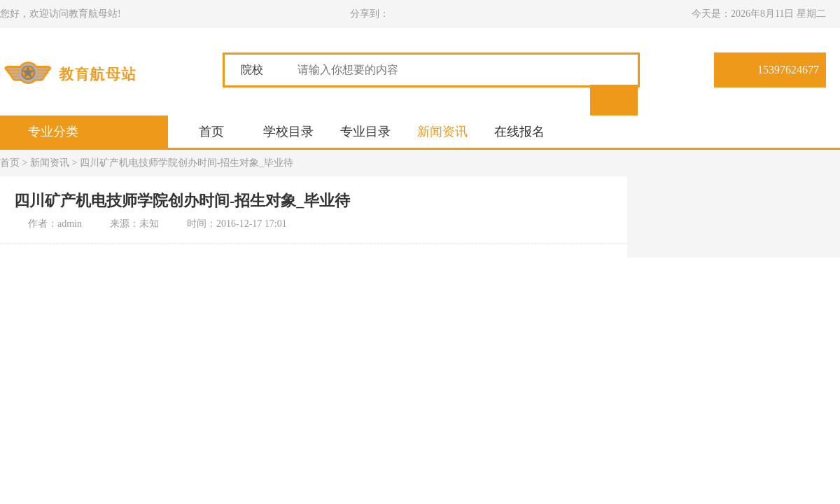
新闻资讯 (442, 132)
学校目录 (288, 132)
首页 (211, 132)
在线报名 (519, 132)
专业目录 (365, 132)
